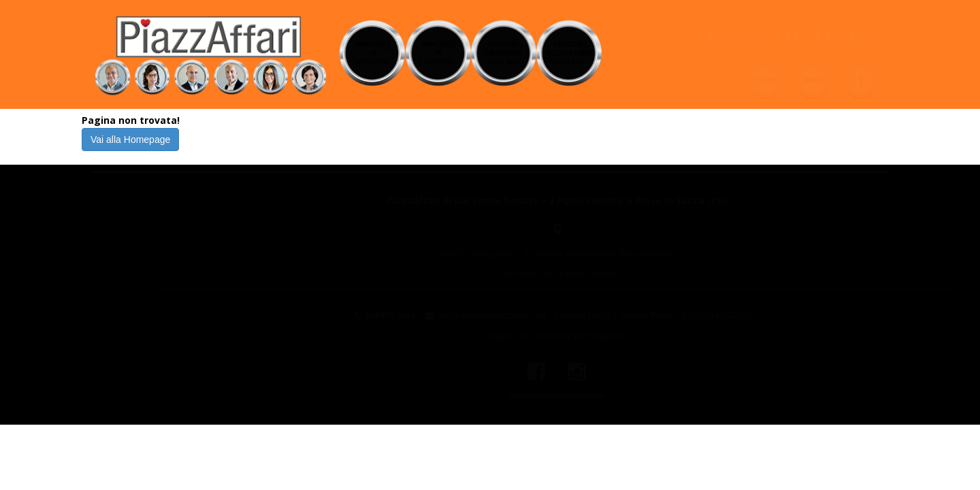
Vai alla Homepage (130, 140)
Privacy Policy (579, 315)
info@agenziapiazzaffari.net (425, 315)
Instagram (540, 336)
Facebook (486, 336)
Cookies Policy (516, 315)
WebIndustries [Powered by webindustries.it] (512, 396)
